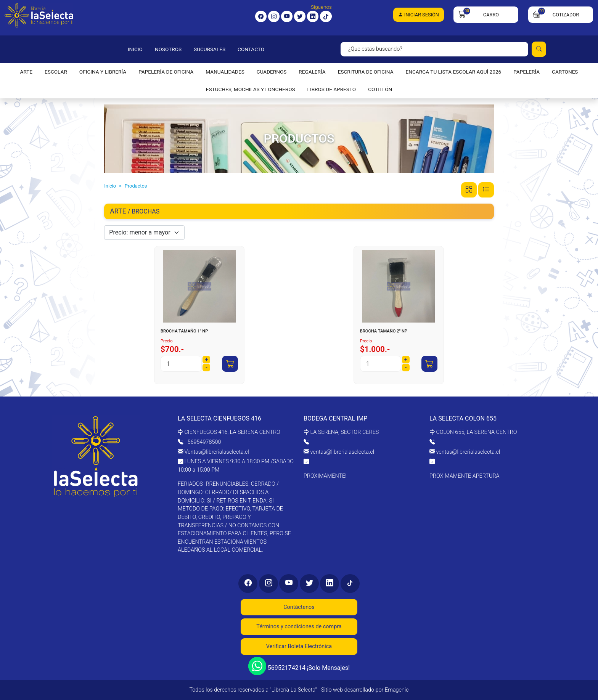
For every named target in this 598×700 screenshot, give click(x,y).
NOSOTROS (168, 49)
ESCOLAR (56, 72)
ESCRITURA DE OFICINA (366, 72)
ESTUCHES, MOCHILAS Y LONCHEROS (251, 89)
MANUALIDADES (225, 72)
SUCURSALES (210, 49)
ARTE (27, 72)
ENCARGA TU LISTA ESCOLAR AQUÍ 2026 (454, 72)
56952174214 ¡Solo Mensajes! (299, 666)
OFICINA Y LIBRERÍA (103, 72)
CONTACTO (251, 49)
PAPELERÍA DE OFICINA (166, 72)
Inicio (110, 186)
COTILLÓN (380, 89)
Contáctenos (299, 607)
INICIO (135, 49)
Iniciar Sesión (419, 15)
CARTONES (565, 72)
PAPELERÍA (526, 72)
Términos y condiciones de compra (299, 627)
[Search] (434, 49)
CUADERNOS (272, 72)
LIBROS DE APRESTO (332, 89)
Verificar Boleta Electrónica (299, 646)
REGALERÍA (312, 72)
